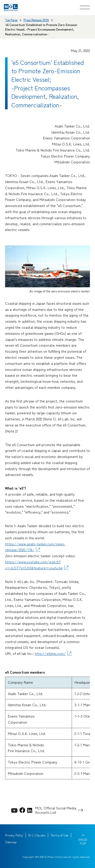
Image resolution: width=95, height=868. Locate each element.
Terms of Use (60, 835)
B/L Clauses (37, 835)
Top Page (11, 20)
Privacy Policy (14, 835)
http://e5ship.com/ (50, 653)
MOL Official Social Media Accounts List (56, 810)
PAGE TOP (83, 841)
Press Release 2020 (36, 20)
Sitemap (11, 842)
